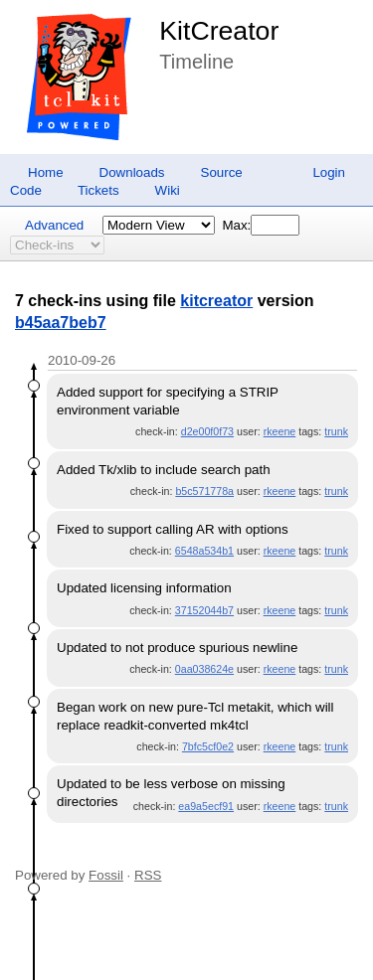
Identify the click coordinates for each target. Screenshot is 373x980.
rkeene (280, 431)
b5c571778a (204, 491)
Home (46, 172)
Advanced (54, 225)
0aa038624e (204, 669)
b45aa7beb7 (61, 323)
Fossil (106, 875)
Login (329, 172)
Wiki (168, 190)
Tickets (98, 190)
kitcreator (216, 301)
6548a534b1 (204, 551)
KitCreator (219, 31)
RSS (148, 875)
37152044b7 (204, 610)
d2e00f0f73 (207, 431)
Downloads (132, 172)
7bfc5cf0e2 (208, 746)
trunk (336, 431)
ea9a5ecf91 (206, 806)
